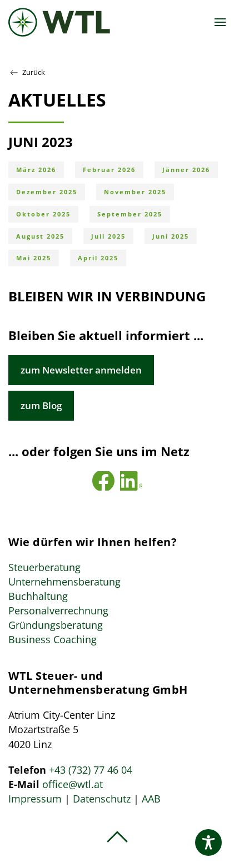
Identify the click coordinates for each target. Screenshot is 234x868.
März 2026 (36, 170)
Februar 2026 (109, 170)
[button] (220, 22)
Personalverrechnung (58, 610)
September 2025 (130, 214)
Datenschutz (102, 799)
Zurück (27, 73)
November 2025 (135, 192)
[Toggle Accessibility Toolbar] (208, 842)
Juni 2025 (171, 236)
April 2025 (98, 258)
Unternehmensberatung (64, 582)
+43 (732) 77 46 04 (91, 770)
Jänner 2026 (186, 170)
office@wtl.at (73, 784)
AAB (151, 799)
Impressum (35, 799)
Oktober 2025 (43, 214)
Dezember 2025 (47, 192)
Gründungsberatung (56, 625)
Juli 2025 (108, 236)
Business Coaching (53, 639)
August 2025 (40, 236)
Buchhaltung (38, 596)
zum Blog (41, 405)
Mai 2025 (34, 258)
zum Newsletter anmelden (81, 370)
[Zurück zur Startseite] (59, 22)
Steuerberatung (44, 567)
